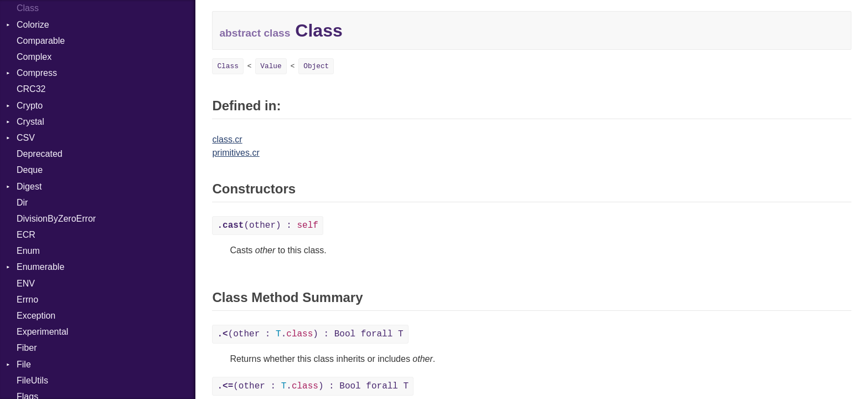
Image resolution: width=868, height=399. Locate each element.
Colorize (33, 25)
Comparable (41, 41)
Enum (28, 251)
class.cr (227, 139)
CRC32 (31, 89)
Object (316, 66)
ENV (26, 283)
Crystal (30, 122)
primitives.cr (236, 153)
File (24, 364)
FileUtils (32, 380)
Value (271, 66)
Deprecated (40, 154)
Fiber (27, 348)
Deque (30, 170)
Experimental (42, 332)
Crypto (30, 106)
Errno (27, 300)
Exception (36, 316)
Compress (37, 73)
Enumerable (40, 267)
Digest (29, 186)
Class (28, 8)
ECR (26, 235)
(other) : (267, 226)
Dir (22, 203)
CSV (26, 138)
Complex (34, 57)
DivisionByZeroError (56, 219)
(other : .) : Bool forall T (310, 334)
